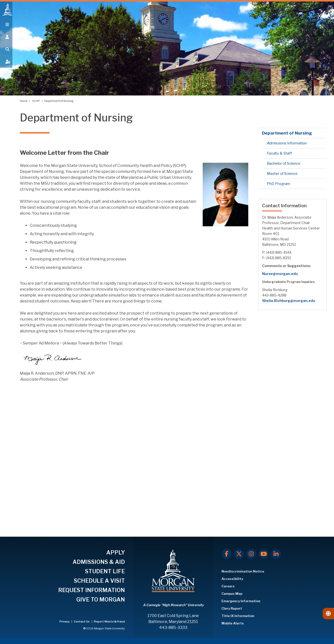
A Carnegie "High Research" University (173, 605)
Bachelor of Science (284, 163)
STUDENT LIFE (105, 571)
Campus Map (232, 594)
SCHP (36, 101)
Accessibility (232, 579)
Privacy (65, 621)
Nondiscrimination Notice (243, 571)
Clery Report (232, 608)
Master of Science (282, 174)
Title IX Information (238, 616)
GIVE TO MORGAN (101, 599)
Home (24, 101)
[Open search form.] (6, 52)
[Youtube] (264, 554)
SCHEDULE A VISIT (99, 581)
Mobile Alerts (233, 623)
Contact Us (82, 621)
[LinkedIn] (276, 554)
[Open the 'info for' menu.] (6, 40)
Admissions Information (287, 143)
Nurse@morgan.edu (280, 274)
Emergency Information (241, 601)
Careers (228, 586)
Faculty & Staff (279, 153)
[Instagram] (251, 554)
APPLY (116, 552)
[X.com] (239, 554)
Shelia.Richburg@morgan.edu (289, 301)
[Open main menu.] (6, 28)
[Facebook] (226, 554)
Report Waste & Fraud (109, 621)
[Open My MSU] (6, 65)
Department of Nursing (59, 101)
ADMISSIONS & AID (99, 562)
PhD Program (278, 184)
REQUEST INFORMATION (92, 590)
